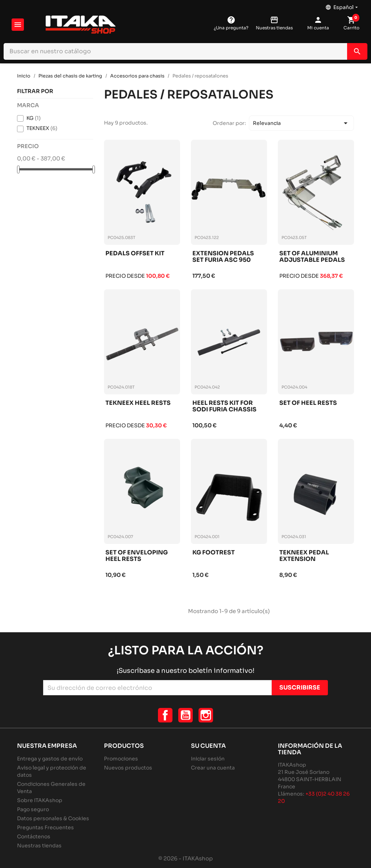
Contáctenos (34, 836)
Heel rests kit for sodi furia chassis (224, 406)
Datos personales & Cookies (53, 818)
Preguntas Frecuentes (45, 827)
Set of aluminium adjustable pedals (312, 257)
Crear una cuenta (213, 768)
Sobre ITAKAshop (40, 800)
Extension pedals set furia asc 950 (223, 257)
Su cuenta (208, 746)
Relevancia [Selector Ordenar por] (301, 123)
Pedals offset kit (135, 254)
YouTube (185, 715)
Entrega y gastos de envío (50, 759)
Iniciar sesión (208, 759)
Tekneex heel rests (138, 403)
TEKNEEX (42, 128)
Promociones (121, 759)
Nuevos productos (128, 768)
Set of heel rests (308, 403)
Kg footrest (214, 553)
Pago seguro (33, 809)
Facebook (165, 715)
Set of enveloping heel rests (137, 556)
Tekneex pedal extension (304, 556)
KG (34, 118)
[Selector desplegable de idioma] (342, 5)
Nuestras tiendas (39, 846)
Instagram (206, 715)
